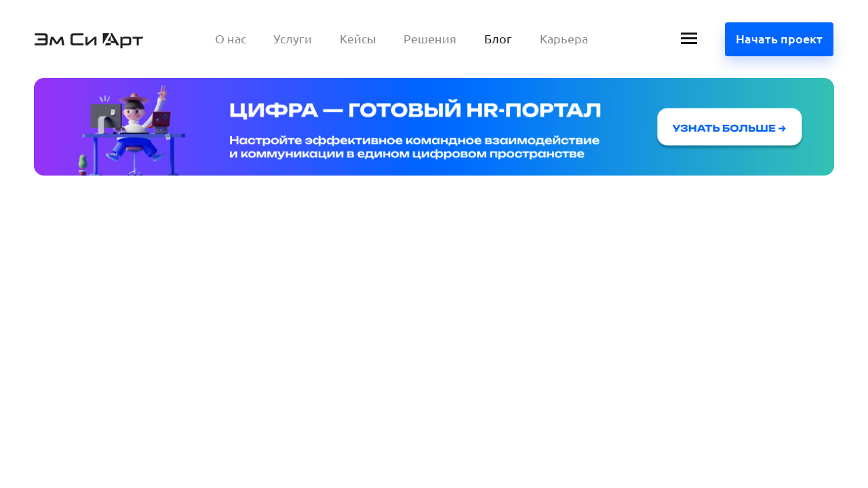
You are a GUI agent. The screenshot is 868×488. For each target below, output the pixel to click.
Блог (498, 39)
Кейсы (358, 39)
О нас (231, 39)
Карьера (564, 39)
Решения (430, 39)
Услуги (293, 39)
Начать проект (779, 39)
